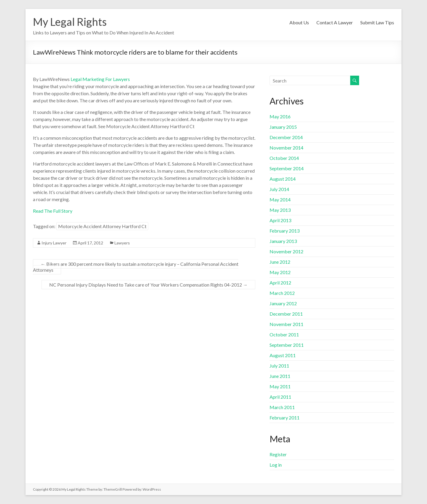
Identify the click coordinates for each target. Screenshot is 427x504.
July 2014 (279, 189)
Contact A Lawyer (335, 22)
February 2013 (285, 231)
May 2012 (280, 272)
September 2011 (287, 345)
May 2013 (280, 210)
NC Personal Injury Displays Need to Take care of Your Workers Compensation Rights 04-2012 (148, 285)
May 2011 (280, 386)
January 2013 (283, 241)
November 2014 (286, 148)
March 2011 (282, 407)
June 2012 (280, 262)
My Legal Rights (70, 22)
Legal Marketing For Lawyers (100, 79)
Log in (276, 465)
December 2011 (286, 314)
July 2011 (279, 366)
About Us (299, 22)
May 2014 (280, 199)
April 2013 (280, 220)
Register (278, 454)
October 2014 (284, 158)
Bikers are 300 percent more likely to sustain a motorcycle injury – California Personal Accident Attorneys (136, 267)
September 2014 (287, 168)
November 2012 (286, 251)
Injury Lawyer (54, 243)
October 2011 (284, 334)
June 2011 (280, 376)
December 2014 (286, 137)
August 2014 (283, 179)
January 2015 (283, 127)
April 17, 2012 (90, 243)
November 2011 (286, 324)
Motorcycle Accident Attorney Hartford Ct (102, 226)
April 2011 (280, 397)
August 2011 (283, 355)
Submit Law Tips (377, 22)
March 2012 (282, 293)
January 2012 (283, 303)
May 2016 (280, 116)
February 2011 (285, 418)
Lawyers (122, 243)
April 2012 (280, 283)
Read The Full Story (53, 211)
